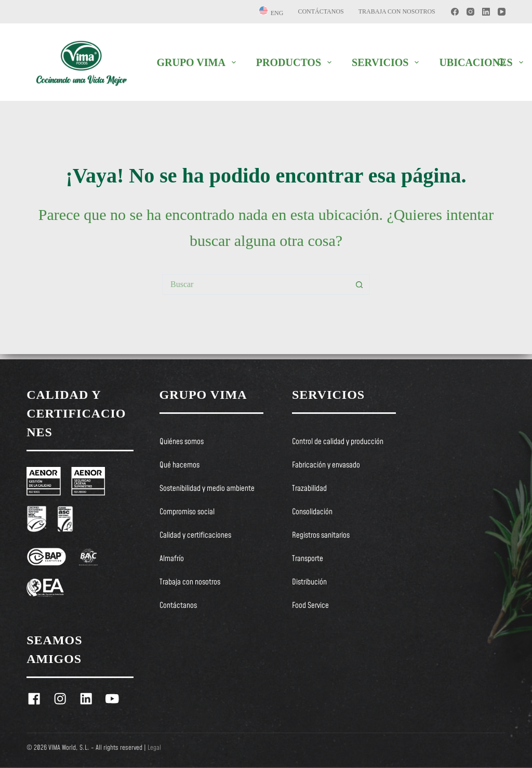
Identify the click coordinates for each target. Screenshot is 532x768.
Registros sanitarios (321, 536)
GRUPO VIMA (198, 62)
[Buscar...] (256, 284)
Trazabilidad (309, 489)
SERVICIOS (387, 62)
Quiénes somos (182, 442)
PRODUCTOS (296, 62)
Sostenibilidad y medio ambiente (207, 489)
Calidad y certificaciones (195, 536)
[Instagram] (470, 12)
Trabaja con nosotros (397, 11)
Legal (154, 748)
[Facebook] (455, 12)
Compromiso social (187, 512)
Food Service (310, 606)
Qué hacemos (179, 465)
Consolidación (312, 512)
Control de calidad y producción (338, 442)
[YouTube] (502, 12)
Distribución (309, 582)
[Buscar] (502, 62)
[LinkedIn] (486, 12)
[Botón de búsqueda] (360, 284)
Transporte (308, 559)
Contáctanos (321, 11)
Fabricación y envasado (326, 465)
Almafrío (172, 559)
